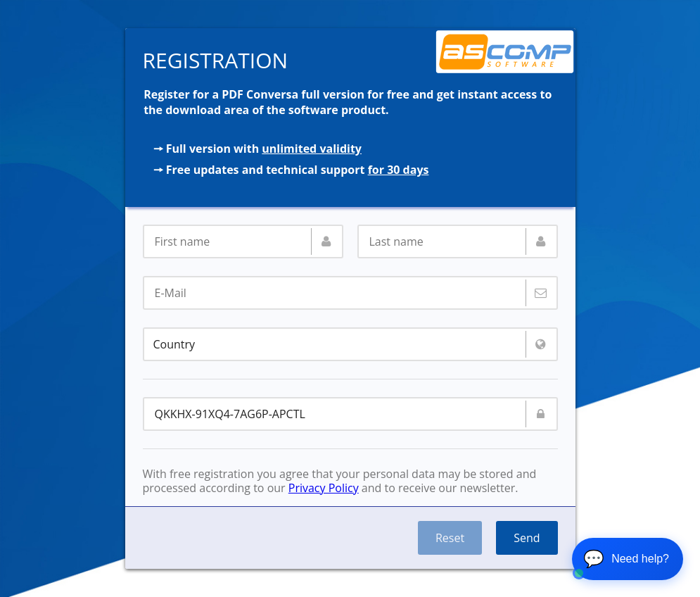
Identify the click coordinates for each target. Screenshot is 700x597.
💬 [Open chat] (626, 559)
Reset (450, 538)
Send (527, 538)
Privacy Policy (324, 488)
